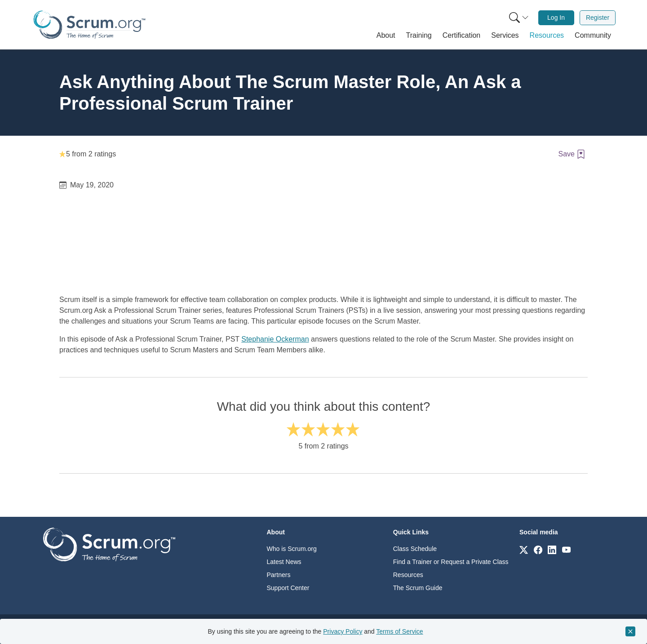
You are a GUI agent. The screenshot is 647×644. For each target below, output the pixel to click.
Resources (408, 575)
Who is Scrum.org (292, 549)
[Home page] (89, 24)
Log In (556, 18)
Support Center (288, 588)
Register (598, 18)
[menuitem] (518, 18)
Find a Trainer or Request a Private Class (451, 562)
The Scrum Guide (418, 588)
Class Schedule (415, 549)
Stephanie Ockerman (275, 339)
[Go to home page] (109, 544)
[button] (386, 36)
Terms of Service (399, 631)
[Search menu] (519, 18)
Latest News (284, 562)
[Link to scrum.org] (524, 549)
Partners (279, 575)
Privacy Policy (343, 631)
